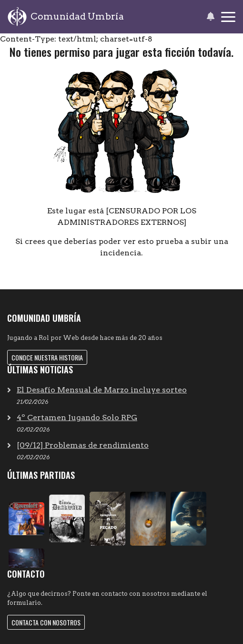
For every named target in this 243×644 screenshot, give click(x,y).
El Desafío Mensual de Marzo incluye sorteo (102, 390)
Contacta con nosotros (46, 622)
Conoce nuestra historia (47, 357)
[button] (210, 17)
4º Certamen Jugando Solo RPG (77, 417)
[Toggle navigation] (228, 17)
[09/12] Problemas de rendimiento (83, 445)
